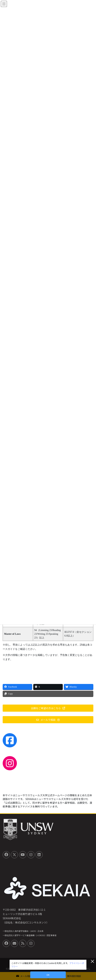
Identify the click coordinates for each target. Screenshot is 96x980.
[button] (48, 708)
